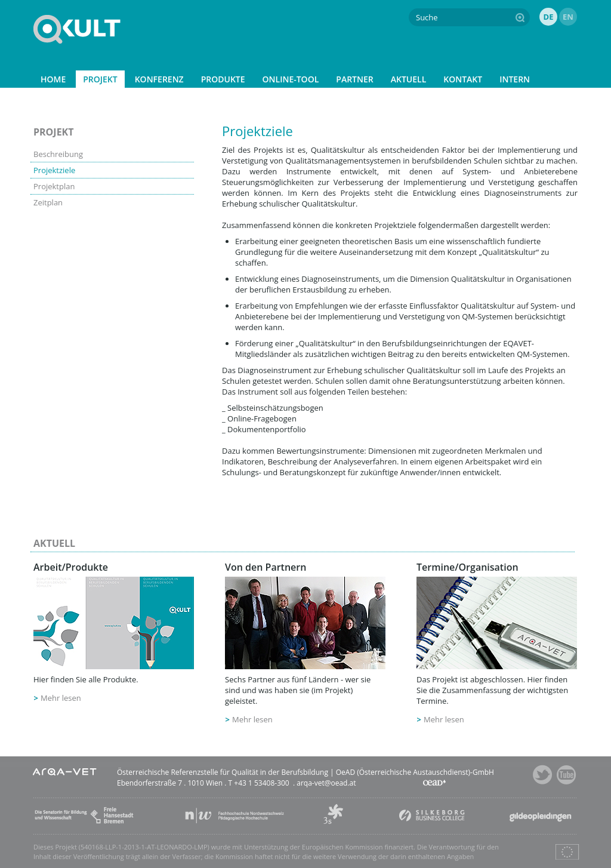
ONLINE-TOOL (291, 79)
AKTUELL (409, 79)
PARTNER (354, 79)
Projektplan (54, 186)
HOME (53, 79)
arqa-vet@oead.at (326, 783)
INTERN (515, 79)
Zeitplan (48, 202)
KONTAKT (463, 79)
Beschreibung (58, 154)
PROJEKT (100, 79)
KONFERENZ (159, 79)
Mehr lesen (61, 698)
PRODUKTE (223, 79)
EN (568, 17)
